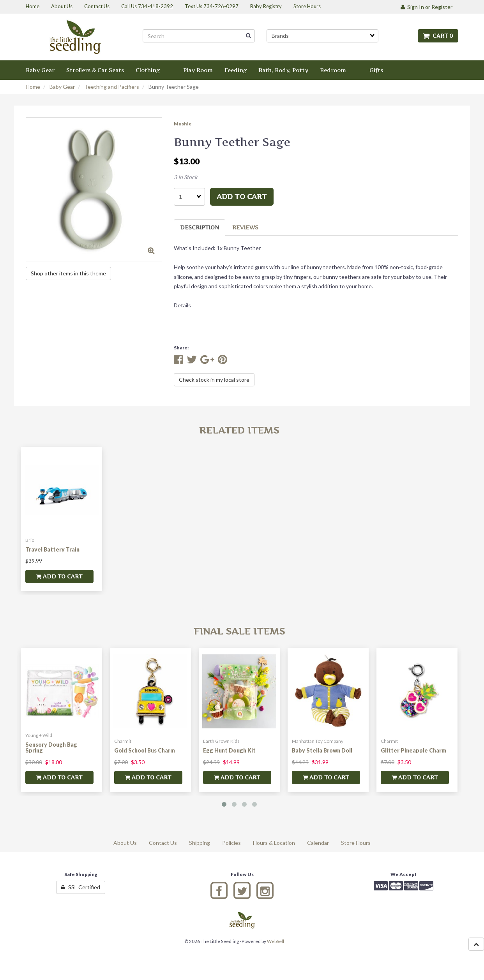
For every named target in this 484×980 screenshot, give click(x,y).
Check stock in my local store (214, 380)
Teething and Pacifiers (112, 87)
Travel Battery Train (52, 549)
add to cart (242, 197)
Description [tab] (200, 227)
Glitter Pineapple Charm (413, 750)
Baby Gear (62, 87)
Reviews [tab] (245, 227)
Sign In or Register (427, 7)
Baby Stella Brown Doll (322, 750)
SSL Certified (81, 887)
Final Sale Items (239, 631)
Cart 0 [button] (438, 36)
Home (33, 87)
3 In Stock (185, 177)
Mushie (183, 124)
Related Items (239, 430)
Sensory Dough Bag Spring (51, 747)
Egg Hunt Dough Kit (229, 750)
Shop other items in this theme (68, 273)
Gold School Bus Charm (145, 750)
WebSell (276, 941)
